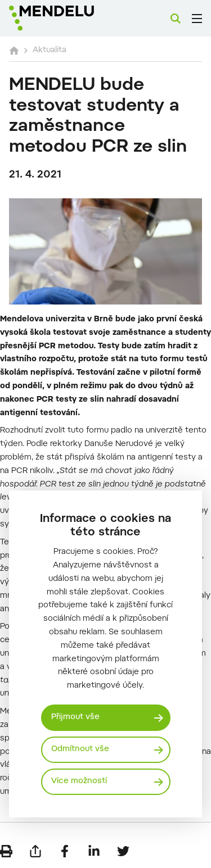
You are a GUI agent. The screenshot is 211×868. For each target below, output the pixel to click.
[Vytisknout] (6, 851)
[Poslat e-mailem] (35, 851)
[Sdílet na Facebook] (65, 851)
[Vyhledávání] (176, 19)
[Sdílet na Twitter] (123, 851)
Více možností (79, 781)
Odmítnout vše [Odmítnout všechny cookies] (80, 749)
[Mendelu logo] (65, 18)
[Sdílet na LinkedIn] (94, 851)
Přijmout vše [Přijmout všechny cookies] (75, 717)
